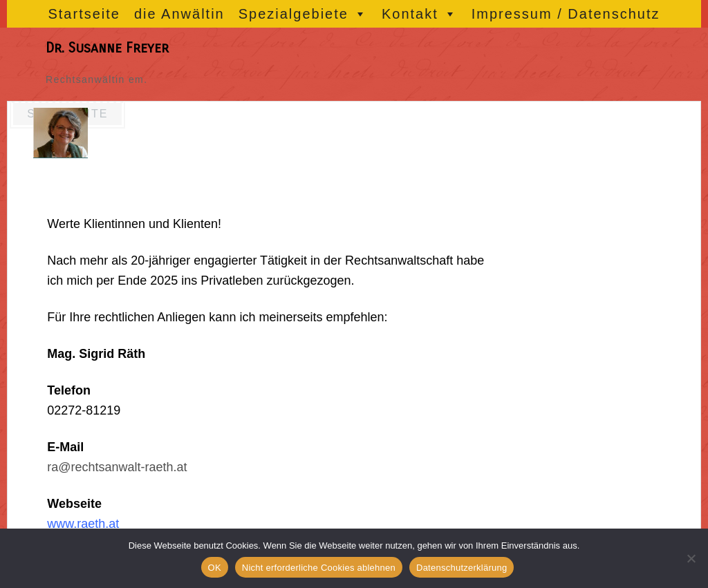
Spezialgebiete (303, 14)
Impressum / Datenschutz (566, 14)
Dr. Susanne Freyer (107, 48)
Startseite (84, 14)
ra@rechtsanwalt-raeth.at (117, 467)
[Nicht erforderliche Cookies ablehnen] (691, 558)
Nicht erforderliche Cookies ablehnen (319, 568)
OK (215, 568)
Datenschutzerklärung (462, 568)
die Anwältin (179, 14)
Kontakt (420, 14)
